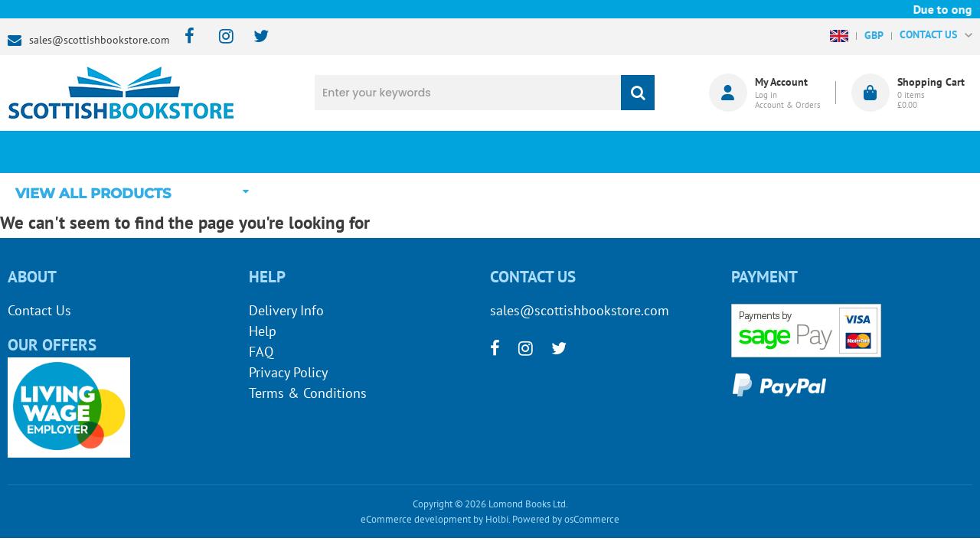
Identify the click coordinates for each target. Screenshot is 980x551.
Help (263, 331)
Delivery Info (286, 310)
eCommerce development (416, 519)
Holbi (497, 519)
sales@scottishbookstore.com (99, 40)
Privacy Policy (288, 372)
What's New (410, 152)
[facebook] (185, 37)
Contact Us (39, 310)
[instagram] (219, 37)
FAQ (261, 352)
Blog (570, 152)
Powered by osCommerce (566, 519)
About (731, 152)
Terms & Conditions (308, 393)
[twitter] (254, 37)
